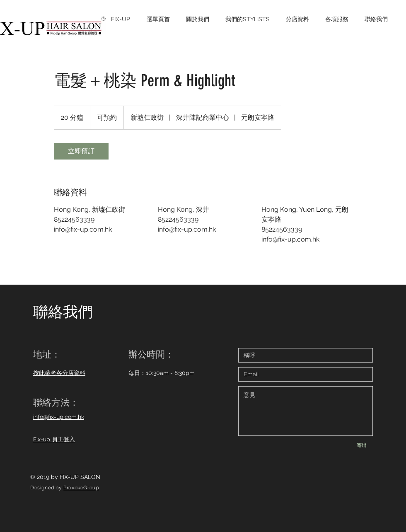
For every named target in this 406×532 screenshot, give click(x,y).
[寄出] (362, 445)
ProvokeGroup (81, 488)
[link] (81, 151)
